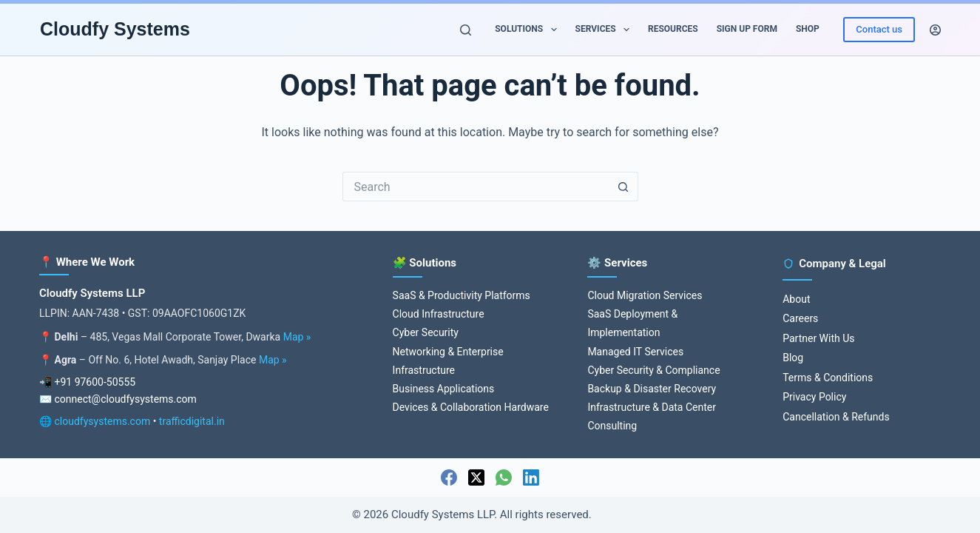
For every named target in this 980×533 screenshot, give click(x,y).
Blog (793, 358)
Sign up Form (747, 29)
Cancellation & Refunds (836, 417)
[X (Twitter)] (476, 477)
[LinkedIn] (531, 477)
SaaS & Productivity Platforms (462, 295)
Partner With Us (818, 338)
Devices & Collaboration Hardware (471, 407)
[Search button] (624, 187)
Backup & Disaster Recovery (652, 389)
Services (605, 30)
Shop (808, 29)
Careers (800, 318)
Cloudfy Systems (115, 29)
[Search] (466, 30)
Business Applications (444, 389)
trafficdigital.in (192, 421)
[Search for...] (476, 187)
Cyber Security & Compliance (653, 370)
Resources (673, 29)
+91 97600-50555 (95, 382)
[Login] (935, 30)
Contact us (879, 29)
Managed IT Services (635, 352)
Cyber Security (426, 332)
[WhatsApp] (504, 477)
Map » (297, 337)
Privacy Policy (814, 397)
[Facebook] (449, 477)
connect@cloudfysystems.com (125, 399)
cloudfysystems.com (102, 421)
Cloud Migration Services (645, 295)
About (796, 299)
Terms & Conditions (828, 378)
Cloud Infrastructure (439, 314)
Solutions (528, 30)
